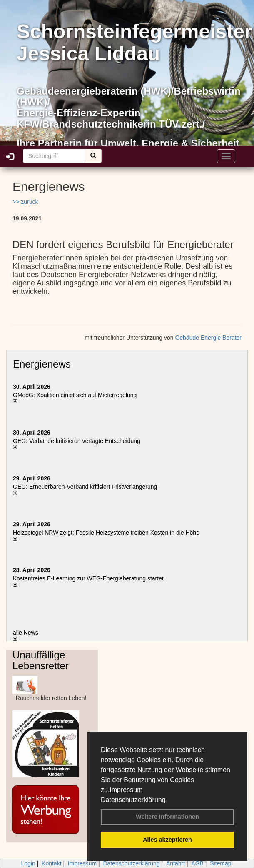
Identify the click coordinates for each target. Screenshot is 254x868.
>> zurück (25, 202)
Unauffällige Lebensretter (41, 660)
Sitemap (220, 863)
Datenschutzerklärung (133, 800)
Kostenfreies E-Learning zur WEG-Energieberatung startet (88, 578)
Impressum (126, 790)
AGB (197, 863)
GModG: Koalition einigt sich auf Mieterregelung (75, 395)
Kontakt (51, 863)
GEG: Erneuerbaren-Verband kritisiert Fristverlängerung (86, 487)
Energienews (42, 364)
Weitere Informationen (167, 817)
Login (28, 863)
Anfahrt (176, 863)
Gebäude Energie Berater (208, 338)
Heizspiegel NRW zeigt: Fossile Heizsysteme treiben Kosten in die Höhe (106, 533)
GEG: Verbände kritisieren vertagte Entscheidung (77, 441)
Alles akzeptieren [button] (167, 840)
